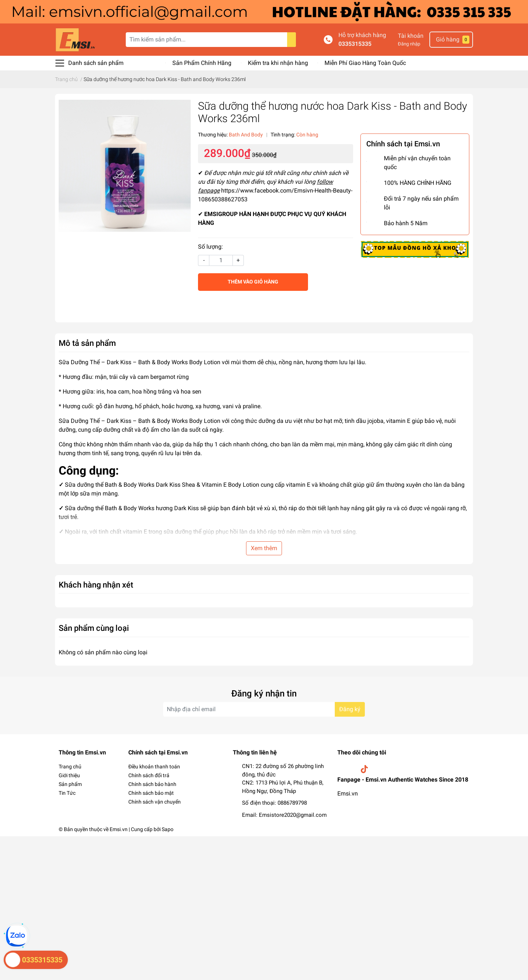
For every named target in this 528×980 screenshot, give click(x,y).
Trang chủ (70, 767)
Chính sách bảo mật (151, 793)
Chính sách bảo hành (152, 784)
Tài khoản (411, 36)
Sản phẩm (70, 784)
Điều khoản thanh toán (154, 767)
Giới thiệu (69, 775)
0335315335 (355, 44)
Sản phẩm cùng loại (94, 628)
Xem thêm (264, 548)
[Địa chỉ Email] (264, 709)
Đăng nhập (409, 44)
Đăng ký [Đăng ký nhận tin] (350, 709)
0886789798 (292, 803)
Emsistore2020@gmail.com (293, 815)
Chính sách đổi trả (149, 775)
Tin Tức (67, 793)
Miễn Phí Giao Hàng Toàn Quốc (365, 63)
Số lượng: (210, 247)
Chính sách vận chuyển (155, 802)
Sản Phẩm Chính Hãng (202, 63)
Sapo (168, 829)
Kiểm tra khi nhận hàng (278, 63)
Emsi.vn (348, 793)
